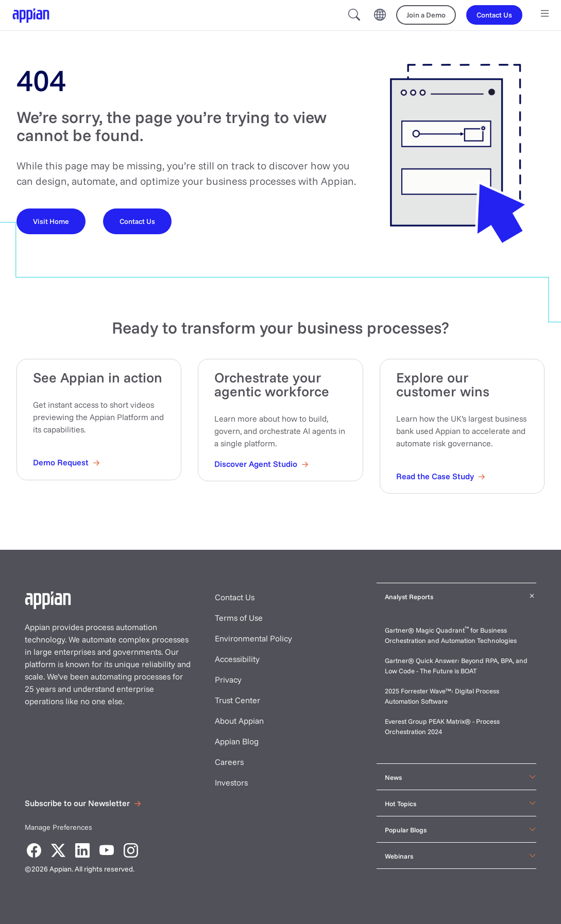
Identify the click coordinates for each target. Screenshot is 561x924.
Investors (231, 782)
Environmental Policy (253, 638)
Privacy (228, 679)
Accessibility (237, 659)
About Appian (239, 721)
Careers (229, 762)
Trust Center (237, 700)
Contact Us (235, 597)
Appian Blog (237, 741)
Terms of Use (239, 618)
